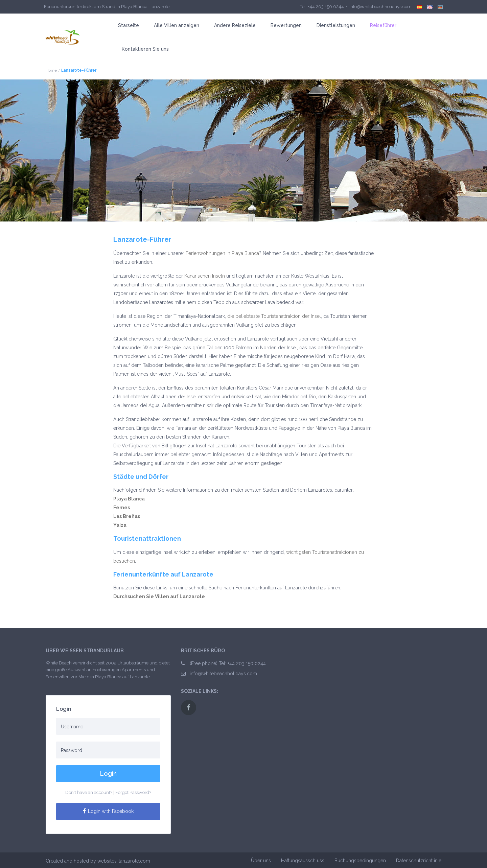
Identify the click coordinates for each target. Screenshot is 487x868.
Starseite (129, 25)
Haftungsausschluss (303, 861)
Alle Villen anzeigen (177, 25)
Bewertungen (286, 25)
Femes (122, 508)
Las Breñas (127, 516)
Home (51, 70)
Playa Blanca (129, 499)
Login (108, 773)
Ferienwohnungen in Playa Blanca (222, 253)
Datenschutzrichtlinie (419, 861)
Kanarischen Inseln (205, 276)
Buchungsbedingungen (360, 861)
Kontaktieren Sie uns (145, 49)
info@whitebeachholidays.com (223, 674)
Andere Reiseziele (235, 25)
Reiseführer (383, 25)
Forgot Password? (133, 792)
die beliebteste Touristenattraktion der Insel (274, 316)
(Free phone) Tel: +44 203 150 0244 (228, 663)
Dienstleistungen (336, 25)
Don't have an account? (89, 792)
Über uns (261, 861)
